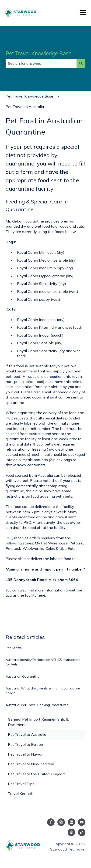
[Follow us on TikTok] (82, 832)
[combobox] (41, 63)
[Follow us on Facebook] (51, 822)
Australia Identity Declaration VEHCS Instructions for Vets (43, 662)
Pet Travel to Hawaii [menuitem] (26, 754)
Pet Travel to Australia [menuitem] (27, 734)
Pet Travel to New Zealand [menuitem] (31, 764)
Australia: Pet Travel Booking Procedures (37, 705)
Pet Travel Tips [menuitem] (21, 784)
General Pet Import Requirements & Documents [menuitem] (38, 722)
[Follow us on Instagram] (61, 822)
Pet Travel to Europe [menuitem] (25, 744)
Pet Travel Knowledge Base (39, 54)
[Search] (81, 63)
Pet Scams (14, 648)
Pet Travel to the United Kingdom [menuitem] (37, 774)
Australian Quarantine (23, 676)
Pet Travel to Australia (25, 107)
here (41, 595)
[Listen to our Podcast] (71, 832)
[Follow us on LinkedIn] (71, 822)
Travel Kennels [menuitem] (21, 794)
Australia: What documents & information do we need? (43, 691)
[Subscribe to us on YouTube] (82, 822)
